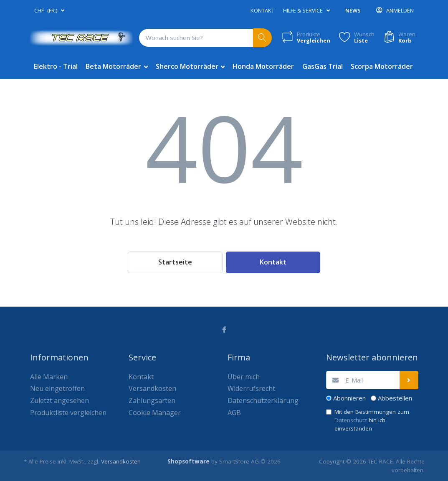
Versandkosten (121, 461)
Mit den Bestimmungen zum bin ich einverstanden (372, 420)
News (353, 10)
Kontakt (262, 10)
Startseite (175, 262)
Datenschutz (351, 420)
